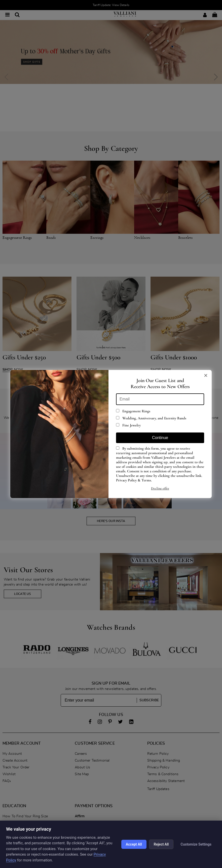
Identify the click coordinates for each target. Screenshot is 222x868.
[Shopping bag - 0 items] (215, 15)
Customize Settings (196, 844)
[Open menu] (7, 15)
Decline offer (160, 488)
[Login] (205, 15)
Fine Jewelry (128, 425)
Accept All (134, 844)
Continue (160, 438)
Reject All (161, 844)
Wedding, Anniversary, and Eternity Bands (151, 418)
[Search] (17, 15)
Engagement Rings (133, 411)
